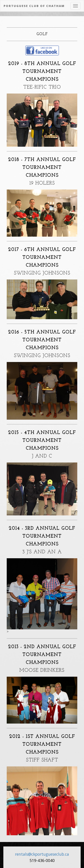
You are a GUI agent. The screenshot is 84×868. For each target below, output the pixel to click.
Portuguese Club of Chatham (34, 6)
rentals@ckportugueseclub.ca (42, 854)
